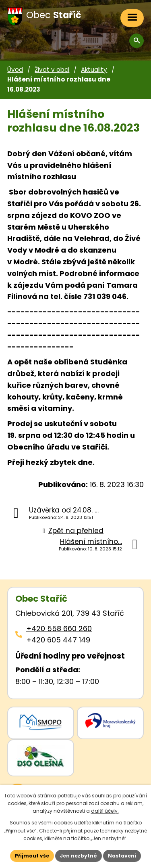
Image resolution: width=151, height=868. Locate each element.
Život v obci (52, 70)
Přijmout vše (32, 856)
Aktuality (94, 70)
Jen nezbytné (79, 856)
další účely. (105, 811)
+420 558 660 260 (59, 629)
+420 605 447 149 (58, 640)
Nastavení (122, 856)
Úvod (15, 70)
